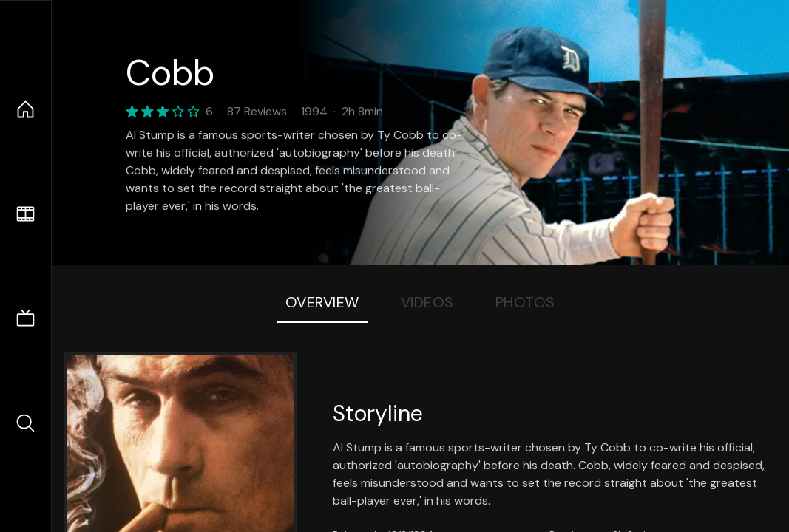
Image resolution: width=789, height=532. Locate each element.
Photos (525, 302)
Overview (322, 302)
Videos (427, 302)
